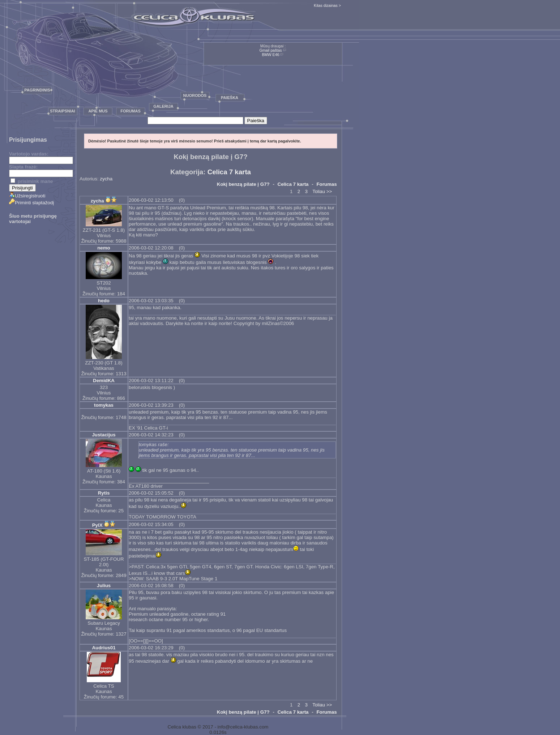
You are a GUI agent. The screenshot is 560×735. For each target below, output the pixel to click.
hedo (104, 301)
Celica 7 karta (229, 172)
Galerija (163, 106)
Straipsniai (63, 111)
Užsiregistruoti (27, 196)
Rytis (104, 493)
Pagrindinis (37, 90)
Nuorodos (195, 95)
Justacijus (104, 435)
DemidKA (104, 381)
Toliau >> (322, 191)
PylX (97, 525)
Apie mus (98, 111)
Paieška (230, 98)
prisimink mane (32, 181)
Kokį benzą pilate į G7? (243, 184)
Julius (104, 586)
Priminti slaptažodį (31, 203)
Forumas (131, 111)
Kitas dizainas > (327, 5)
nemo (104, 248)
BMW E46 (271, 55)
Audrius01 (104, 648)
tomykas (104, 405)
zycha (106, 179)
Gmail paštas (270, 50)
